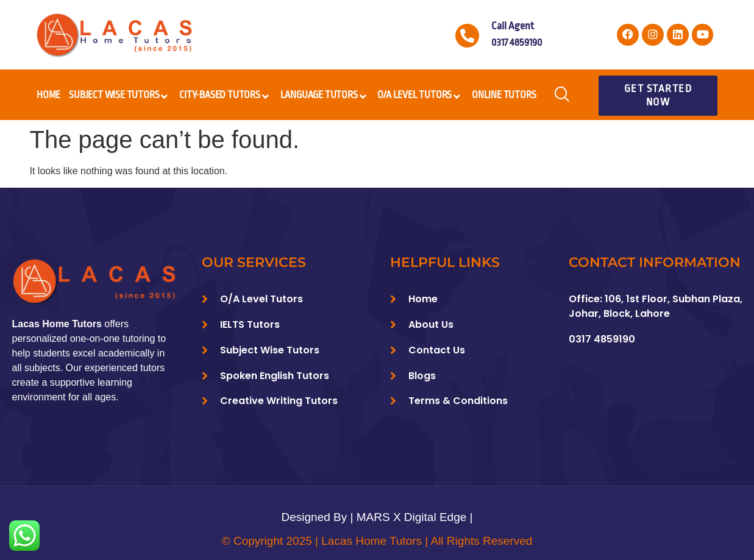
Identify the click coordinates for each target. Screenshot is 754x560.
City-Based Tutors (225, 97)
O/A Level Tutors (420, 97)
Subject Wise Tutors (120, 97)
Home (48, 95)
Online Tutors (504, 95)
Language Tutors (325, 97)
